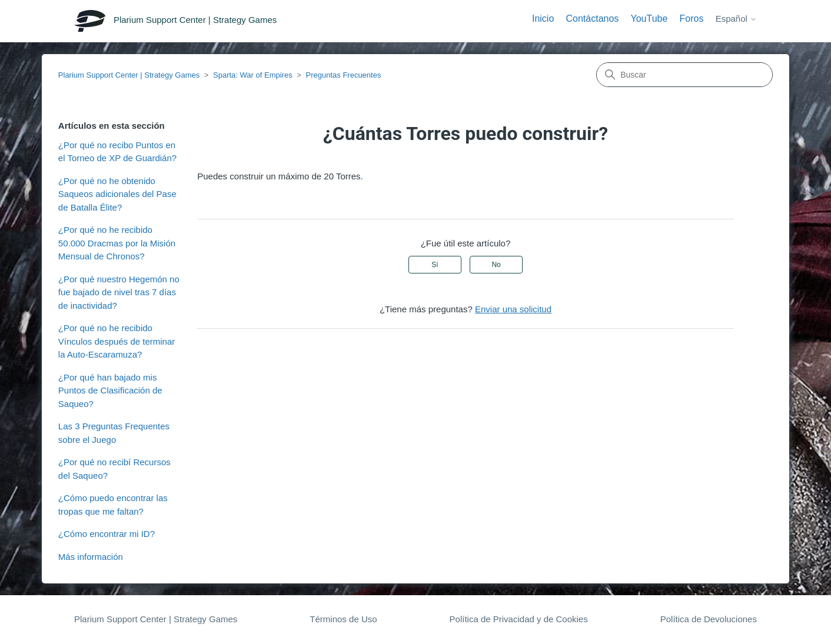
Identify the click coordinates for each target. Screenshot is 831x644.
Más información (91, 557)
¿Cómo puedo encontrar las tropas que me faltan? (113, 505)
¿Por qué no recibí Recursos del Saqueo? (114, 469)
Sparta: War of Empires (253, 75)
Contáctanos (592, 19)
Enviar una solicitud (513, 309)
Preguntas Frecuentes (344, 75)
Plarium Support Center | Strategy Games (129, 75)
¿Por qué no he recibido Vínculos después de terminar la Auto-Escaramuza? (117, 341)
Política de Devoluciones (709, 619)
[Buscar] (684, 75)
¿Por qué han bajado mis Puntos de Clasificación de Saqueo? (110, 391)
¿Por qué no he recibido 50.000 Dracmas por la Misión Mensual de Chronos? (117, 243)
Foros (692, 19)
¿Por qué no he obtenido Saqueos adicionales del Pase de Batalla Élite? (117, 194)
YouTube (649, 19)
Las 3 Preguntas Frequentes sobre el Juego (114, 433)
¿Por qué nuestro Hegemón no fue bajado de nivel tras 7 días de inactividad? (119, 292)
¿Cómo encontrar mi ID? (107, 534)
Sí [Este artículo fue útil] (435, 265)
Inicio (543, 19)
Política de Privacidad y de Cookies (519, 619)
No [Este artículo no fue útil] (496, 265)
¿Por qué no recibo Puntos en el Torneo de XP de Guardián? (117, 152)
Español (736, 19)
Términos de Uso (343, 619)
